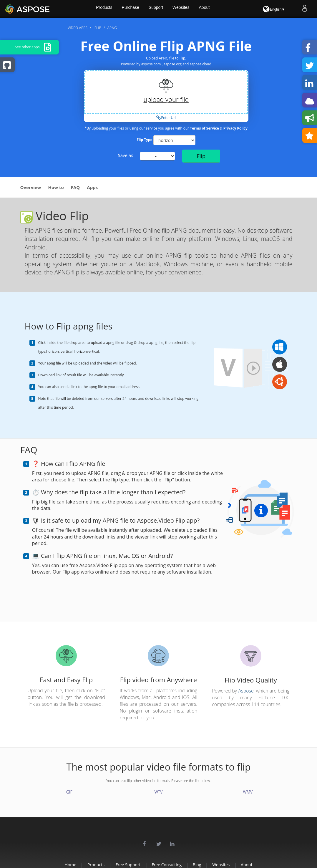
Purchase (142, 9)
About (218, 9)
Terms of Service (205, 128)
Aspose (246, 691)
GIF (69, 792)
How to (56, 187)
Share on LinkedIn (311, 83)
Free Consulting (167, 865)
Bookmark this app (311, 136)
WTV (159, 792)
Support (168, 9)
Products (115, 9)
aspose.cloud (200, 64)
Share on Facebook (311, 48)
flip (98, 28)
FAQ (75, 187)
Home (52, 865)
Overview (31, 187)
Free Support (122, 865)
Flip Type (145, 140)
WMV (248, 792)
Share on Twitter (311, 65)
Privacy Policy (235, 128)
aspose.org (173, 64)
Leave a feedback (311, 118)
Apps (92, 187)
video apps (78, 28)
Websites (194, 9)
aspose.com (151, 64)
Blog (203, 865)
